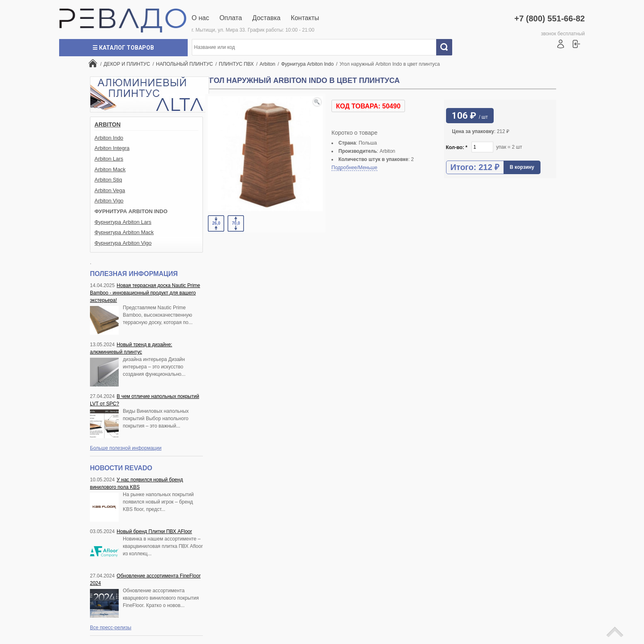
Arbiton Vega (110, 190)
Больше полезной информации (126, 448)
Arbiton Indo (109, 138)
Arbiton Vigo (109, 201)
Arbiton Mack (110, 169)
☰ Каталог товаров (123, 48)
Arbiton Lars (109, 159)
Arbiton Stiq (108, 180)
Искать (447, 47)
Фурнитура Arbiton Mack (124, 232)
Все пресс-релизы (111, 628)
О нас (201, 18)
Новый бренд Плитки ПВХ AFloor (154, 531)
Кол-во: (457, 147)
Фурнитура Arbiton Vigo (123, 243)
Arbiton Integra (112, 148)
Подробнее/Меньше (354, 168)
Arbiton (108, 124)
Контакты (305, 18)
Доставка (266, 18)
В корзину (522, 167)
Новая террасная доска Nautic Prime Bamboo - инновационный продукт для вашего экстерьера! (145, 293)
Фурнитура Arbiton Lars (123, 222)
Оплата (231, 18)
